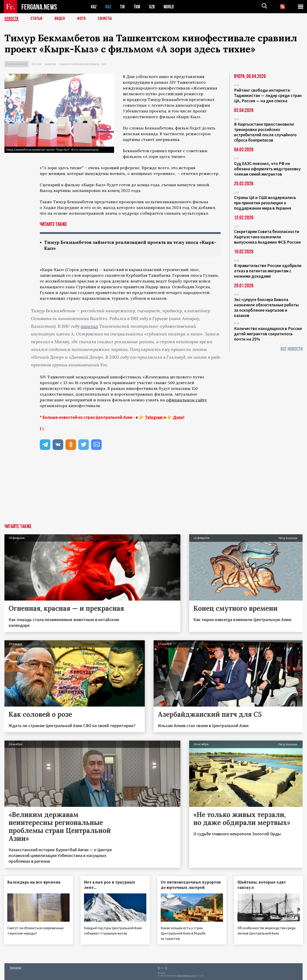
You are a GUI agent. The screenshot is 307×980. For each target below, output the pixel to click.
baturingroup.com (187, 975)
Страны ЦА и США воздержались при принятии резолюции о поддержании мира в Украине (265, 203)
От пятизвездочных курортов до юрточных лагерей (191, 885)
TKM (137, 7)
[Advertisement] (154, 491)
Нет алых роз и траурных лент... (110, 885)
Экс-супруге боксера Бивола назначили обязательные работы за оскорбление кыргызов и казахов (266, 307)
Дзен (178, 417)
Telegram (154, 417)
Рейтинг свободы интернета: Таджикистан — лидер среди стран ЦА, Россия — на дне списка (268, 95)
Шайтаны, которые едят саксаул (262, 885)
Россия (37, 64)
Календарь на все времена (34, 882)
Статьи (37, 19)
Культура (50, 64)
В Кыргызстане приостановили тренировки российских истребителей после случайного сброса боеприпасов (265, 132)
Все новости (292, 349)
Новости (11, 19)
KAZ (94, 7)
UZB (152, 7)
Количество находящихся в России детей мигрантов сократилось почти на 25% (268, 334)
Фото (81, 19)
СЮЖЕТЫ (105, 19)
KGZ (108, 7)
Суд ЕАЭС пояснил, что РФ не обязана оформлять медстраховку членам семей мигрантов (267, 169)
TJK (122, 7)
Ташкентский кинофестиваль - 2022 (83, 64)
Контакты (16, 967)
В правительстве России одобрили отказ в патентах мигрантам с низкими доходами (268, 271)
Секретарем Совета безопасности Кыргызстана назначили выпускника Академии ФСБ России (267, 237)
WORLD (169, 7)
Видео (60, 19)
